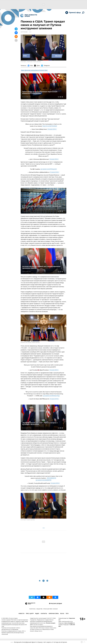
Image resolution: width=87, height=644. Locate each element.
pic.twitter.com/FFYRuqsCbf (49, 169)
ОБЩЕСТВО (39, 609)
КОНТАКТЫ (44, 614)
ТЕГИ (67, 614)
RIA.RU (62, 614)
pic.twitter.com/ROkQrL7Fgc (51, 396)
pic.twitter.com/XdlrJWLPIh (44, 480)
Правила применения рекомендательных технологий (13, 634)
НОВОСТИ (21, 614)
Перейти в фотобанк (37, 62)
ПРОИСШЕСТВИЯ (48, 609)
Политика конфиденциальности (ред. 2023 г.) (14, 631)
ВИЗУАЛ (55, 609)
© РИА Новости (24, 520)
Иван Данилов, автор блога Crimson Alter (34, 71)
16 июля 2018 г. (52, 129)
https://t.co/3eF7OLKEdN (50, 126)
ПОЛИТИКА (32, 609)
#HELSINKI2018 (51, 478)
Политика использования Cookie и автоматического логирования (11, 629)
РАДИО (37, 614)
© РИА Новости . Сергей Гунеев (27, 62)
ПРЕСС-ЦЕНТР (30, 614)
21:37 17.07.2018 (24, 32)
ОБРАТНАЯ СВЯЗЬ (54, 614)
